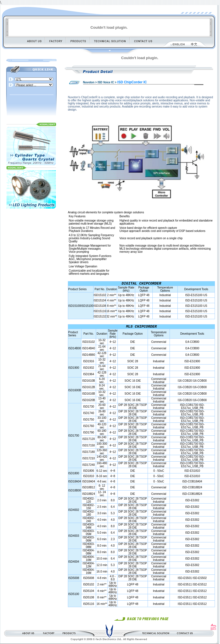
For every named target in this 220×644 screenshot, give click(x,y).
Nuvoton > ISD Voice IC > (100, 82)
